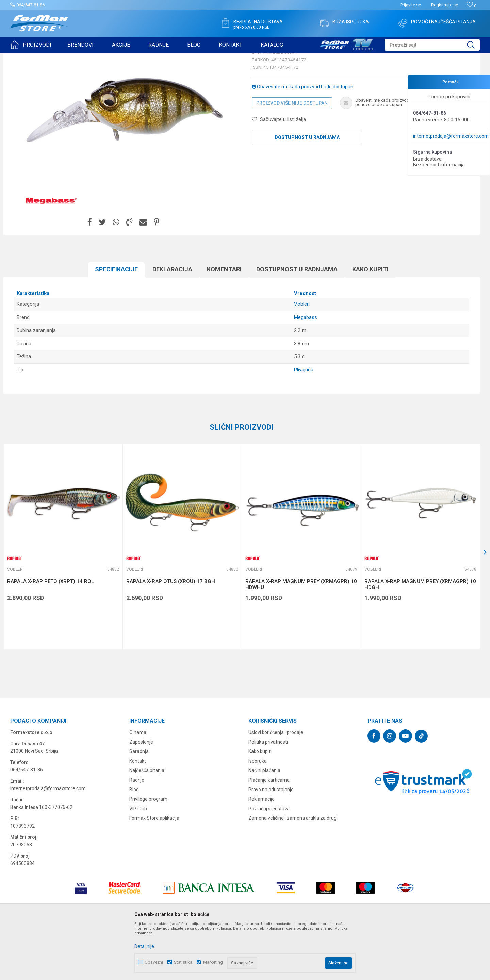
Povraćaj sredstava (269, 861)
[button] (432, 45)
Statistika (183, 962)
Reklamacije (262, 852)
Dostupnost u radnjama (307, 190)
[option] (63, 599)
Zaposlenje (141, 795)
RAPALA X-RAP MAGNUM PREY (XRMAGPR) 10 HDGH (420, 637)
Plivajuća (304, 422)
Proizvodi (49, 57)
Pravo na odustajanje (271, 842)
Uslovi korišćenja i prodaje (276, 785)
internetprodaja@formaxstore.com (451, 136)
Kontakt (138, 814)
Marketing (213, 962)
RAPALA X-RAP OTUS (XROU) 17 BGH (171, 634)
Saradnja (139, 804)
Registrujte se (445, 5)
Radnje (137, 833)
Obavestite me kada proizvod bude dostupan (303, 139)
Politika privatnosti (268, 795)
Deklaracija (172, 322)
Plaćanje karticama (269, 833)
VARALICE (72, 57)
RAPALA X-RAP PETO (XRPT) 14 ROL (51, 634)
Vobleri (93, 57)
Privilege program (148, 852)
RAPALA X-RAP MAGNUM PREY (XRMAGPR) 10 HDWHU (301, 637)
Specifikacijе (116, 322)
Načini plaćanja (264, 823)
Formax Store (23, 57)
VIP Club (138, 861)
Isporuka (258, 814)
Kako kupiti (370, 322)
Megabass (306, 370)
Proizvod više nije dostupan (292, 156)
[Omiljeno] (471, 6)
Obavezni (154, 962)
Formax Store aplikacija (154, 871)
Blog (134, 842)
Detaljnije (144, 946)
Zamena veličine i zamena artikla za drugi (293, 871)
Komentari (224, 322)
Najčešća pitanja (147, 823)
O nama (138, 785)
